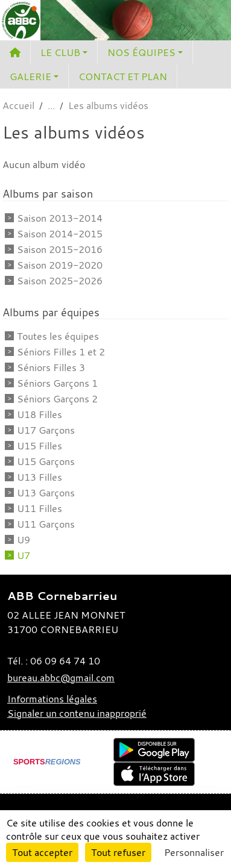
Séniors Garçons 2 (57, 399)
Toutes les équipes (58, 336)
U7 (24, 555)
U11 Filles (40, 508)
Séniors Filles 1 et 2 (61, 352)
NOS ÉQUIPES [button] (141, 52)
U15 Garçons (46, 461)
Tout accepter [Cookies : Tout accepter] (42, 852)
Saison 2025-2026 (60, 281)
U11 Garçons (46, 524)
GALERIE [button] (30, 76)
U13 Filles (40, 477)
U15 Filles (40, 446)
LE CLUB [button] (60, 52)
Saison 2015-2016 (60, 249)
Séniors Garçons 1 (57, 383)
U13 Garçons (46, 493)
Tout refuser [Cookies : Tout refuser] (118, 852)
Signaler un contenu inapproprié (77, 713)
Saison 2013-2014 (60, 218)
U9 (24, 540)
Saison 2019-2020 (60, 265)
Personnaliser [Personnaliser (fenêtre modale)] (194, 852)
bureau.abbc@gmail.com (61, 678)
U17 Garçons (46, 430)
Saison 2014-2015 (60, 234)
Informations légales (52, 699)
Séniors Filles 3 (51, 367)
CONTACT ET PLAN (123, 76)
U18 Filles (40, 414)
